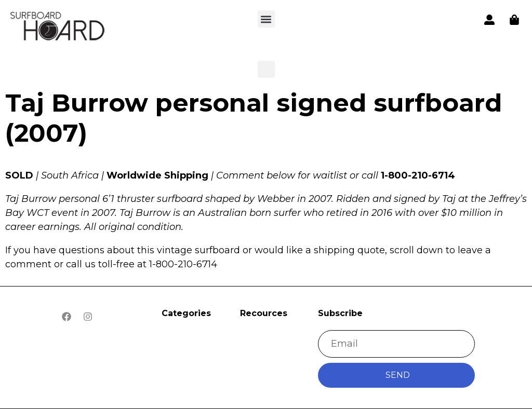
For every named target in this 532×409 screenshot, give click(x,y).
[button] (58, 28)
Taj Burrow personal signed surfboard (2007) (254, 118)
